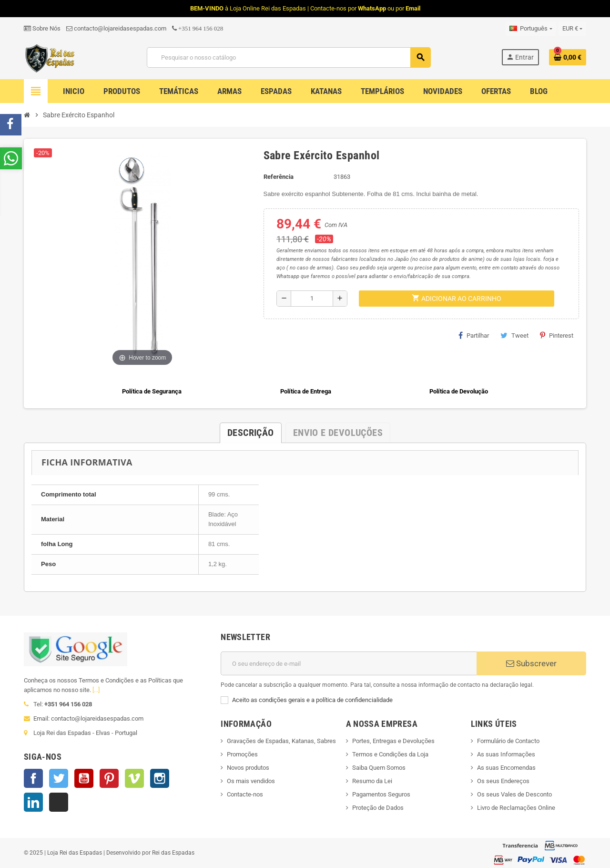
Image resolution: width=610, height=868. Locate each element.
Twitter (59, 778)
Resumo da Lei (372, 781)
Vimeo (134, 778)
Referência (279, 177)
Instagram (160, 778)
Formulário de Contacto (508, 741)
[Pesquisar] (289, 57)
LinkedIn (33, 802)
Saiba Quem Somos (379, 768)
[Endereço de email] (349, 663)
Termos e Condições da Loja (390, 754)
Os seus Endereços (503, 781)
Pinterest (557, 335)
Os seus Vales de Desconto (514, 794)
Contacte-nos (245, 794)
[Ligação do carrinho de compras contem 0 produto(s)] (568, 57)
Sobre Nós (42, 28)
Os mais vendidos (251, 781)
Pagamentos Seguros (381, 794)
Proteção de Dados (378, 808)
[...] (96, 690)
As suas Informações (506, 754)
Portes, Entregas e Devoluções (393, 741)
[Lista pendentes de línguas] (531, 29)
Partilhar (474, 335)
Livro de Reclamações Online (516, 808)
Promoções (242, 754)
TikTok (59, 802)
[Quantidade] (312, 299)
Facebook (33, 778)
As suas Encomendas (506, 768)
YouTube (84, 778)
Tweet (514, 335)
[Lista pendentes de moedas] (572, 29)
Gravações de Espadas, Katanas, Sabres (281, 741)
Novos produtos (248, 768)
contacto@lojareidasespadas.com (116, 28)
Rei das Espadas (173, 853)
